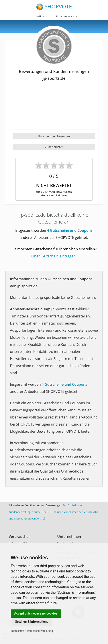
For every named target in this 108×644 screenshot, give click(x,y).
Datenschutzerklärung (40, 631)
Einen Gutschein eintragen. (54, 256)
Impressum (17, 631)
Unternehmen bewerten (54, 136)
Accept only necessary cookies (36, 613)
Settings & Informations (32, 622)
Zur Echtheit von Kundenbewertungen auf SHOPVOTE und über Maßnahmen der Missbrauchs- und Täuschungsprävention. (54, 512)
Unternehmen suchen (66, 16)
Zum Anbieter (54, 147)
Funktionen (40, 16)
